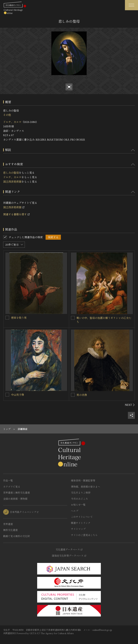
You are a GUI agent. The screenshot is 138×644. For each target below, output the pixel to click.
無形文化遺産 (10, 530)
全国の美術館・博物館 (15, 499)
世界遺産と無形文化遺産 (17, 493)
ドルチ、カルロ (12, 122)
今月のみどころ (79, 499)
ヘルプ (75, 511)
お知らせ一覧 (78, 505)
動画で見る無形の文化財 (17, 536)
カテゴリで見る (12, 487)
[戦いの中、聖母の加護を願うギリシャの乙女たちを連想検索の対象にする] (73, 318)
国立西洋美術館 (12, 182)
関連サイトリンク (81, 523)
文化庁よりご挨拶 (81, 493)
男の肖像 (82, 395)
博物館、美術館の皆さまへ (86, 487)
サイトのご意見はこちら (84, 535)
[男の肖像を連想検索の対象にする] (73, 395)
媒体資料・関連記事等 (83, 480)
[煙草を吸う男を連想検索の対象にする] (7, 318)
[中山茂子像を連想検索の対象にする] (7, 395)
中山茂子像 (18, 395)
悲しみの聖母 (11, 173)
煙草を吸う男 (19, 318)
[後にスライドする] (130, 405)
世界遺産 (8, 524)
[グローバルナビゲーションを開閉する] (131, 5)
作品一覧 (8, 480)
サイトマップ (78, 529)
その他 (7, 115)
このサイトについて (82, 517)
